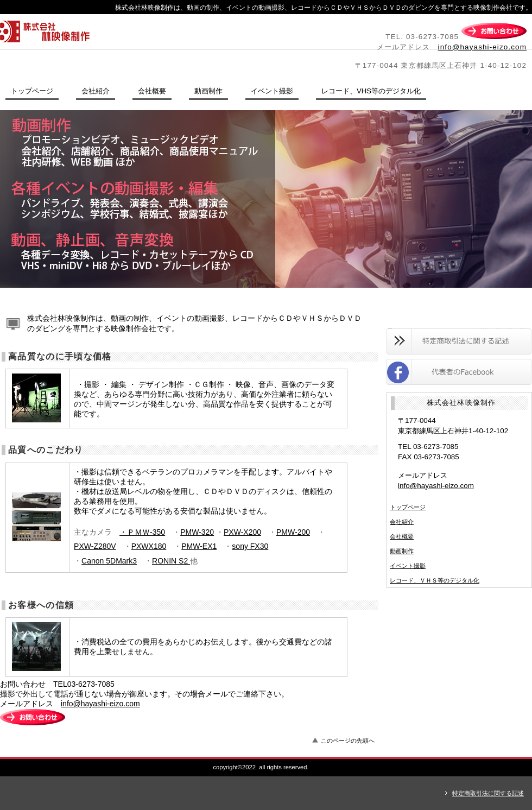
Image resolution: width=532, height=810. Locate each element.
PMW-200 (293, 532)
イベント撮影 (408, 566)
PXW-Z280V (95, 546)
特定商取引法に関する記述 (488, 793)
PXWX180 (149, 546)
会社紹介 (402, 522)
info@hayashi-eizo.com (482, 47)
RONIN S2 (171, 561)
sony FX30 (250, 546)
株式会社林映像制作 (149, 31)
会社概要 (402, 536)
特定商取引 (459, 341)
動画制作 (402, 551)
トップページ (408, 507)
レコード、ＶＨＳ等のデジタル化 (435, 580)
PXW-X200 (242, 532)
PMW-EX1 (199, 546)
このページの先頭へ (348, 741)
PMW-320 (197, 532)
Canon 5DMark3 (109, 561)
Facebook (459, 372)
